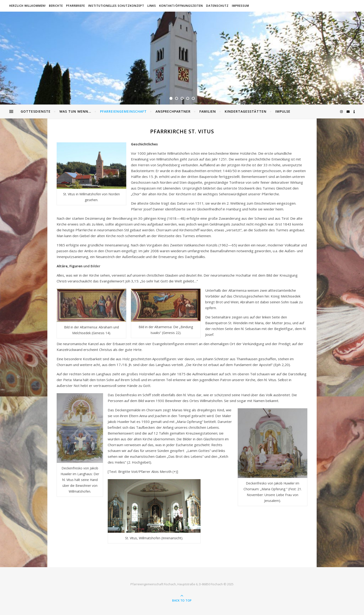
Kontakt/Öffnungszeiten (181, 6)
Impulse (283, 111)
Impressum (240, 6)
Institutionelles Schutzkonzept (116, 6)
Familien (208, 111)
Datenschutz (217, 6)
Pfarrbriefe (76, 6)
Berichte (56, 6)
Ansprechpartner (173, 111)
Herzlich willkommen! (28, 6)
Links (152, 6)
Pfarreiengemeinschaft (123, 111)
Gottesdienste (36, 111)
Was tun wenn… (75, 111)
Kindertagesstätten (246, 111)
